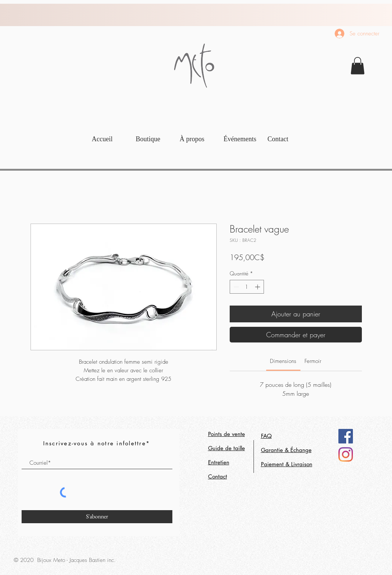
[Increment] (258, 287)
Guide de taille (227, 448)
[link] (358, 66)
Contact (218, 476)
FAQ (266, 436)
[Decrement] (235, 287)
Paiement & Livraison (287, 464)
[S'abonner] (97, 517)
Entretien (219, 462)
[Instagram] (346, 454)
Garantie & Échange (286, 450)
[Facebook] (346, 436)
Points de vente (227, 434)
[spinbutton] (247, 287)
